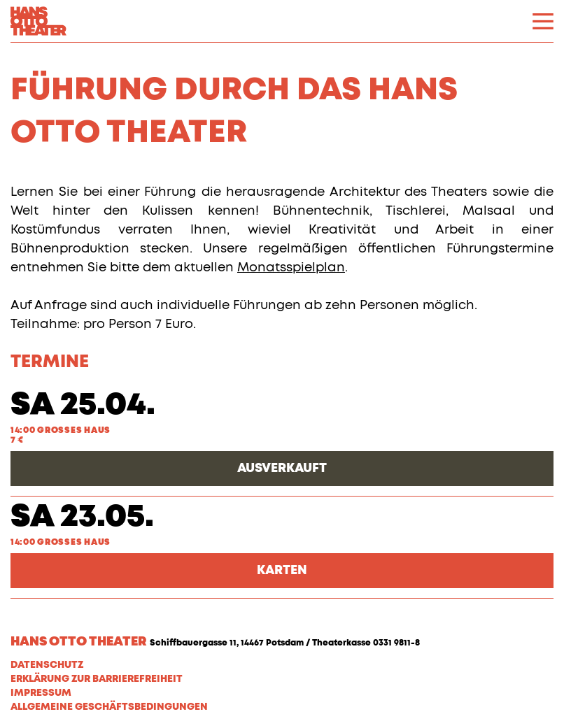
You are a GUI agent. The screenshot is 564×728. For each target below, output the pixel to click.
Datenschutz (47, 665)
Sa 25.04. (83, 405)
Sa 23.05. (82, 517)
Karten (282, 571)
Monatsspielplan (291, 268)
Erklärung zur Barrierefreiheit (97, 679)
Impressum (41, 693)
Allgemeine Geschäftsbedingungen (109, 707)
